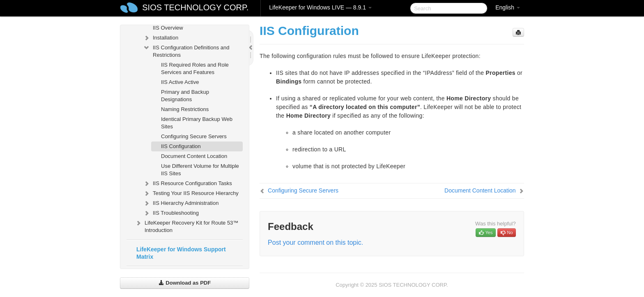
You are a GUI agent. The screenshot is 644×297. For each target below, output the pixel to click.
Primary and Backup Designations (185, 96)
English (508, 7)
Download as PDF (185, 283)
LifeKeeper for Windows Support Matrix (181, 253)
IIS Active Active (180, 82)
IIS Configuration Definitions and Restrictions (186, 50)
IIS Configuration (181, 146)
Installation (161, 38)
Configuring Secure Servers (194, 136)
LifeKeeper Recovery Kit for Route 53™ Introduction (186, 226)
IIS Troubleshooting (171, 213)
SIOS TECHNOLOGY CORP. (195, 7)
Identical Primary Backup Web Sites (197, 123)
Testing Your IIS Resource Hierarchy (191, 193)
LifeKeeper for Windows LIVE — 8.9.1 (320, 7)
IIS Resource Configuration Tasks (187, 183)
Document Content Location (194, 156)
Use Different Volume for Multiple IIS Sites (200, 170)
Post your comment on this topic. (315, 242)
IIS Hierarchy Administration (181, 203)
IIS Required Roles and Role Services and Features (195, 68)
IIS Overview (168, 28)
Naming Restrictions (185, 109)
